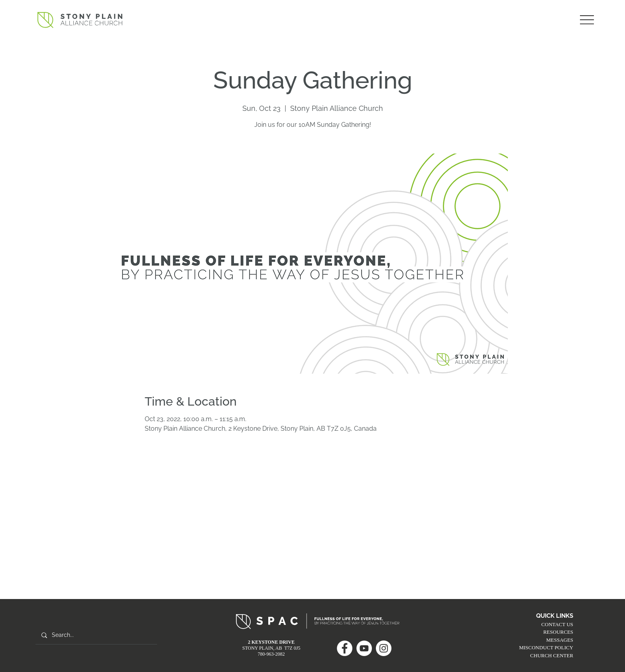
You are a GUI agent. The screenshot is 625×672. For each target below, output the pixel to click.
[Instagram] (384, 648)
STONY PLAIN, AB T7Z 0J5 (271, 648)
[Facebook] (345, 648)
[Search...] (96, 635)
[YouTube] (364, 648)
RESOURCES (558, 632)
